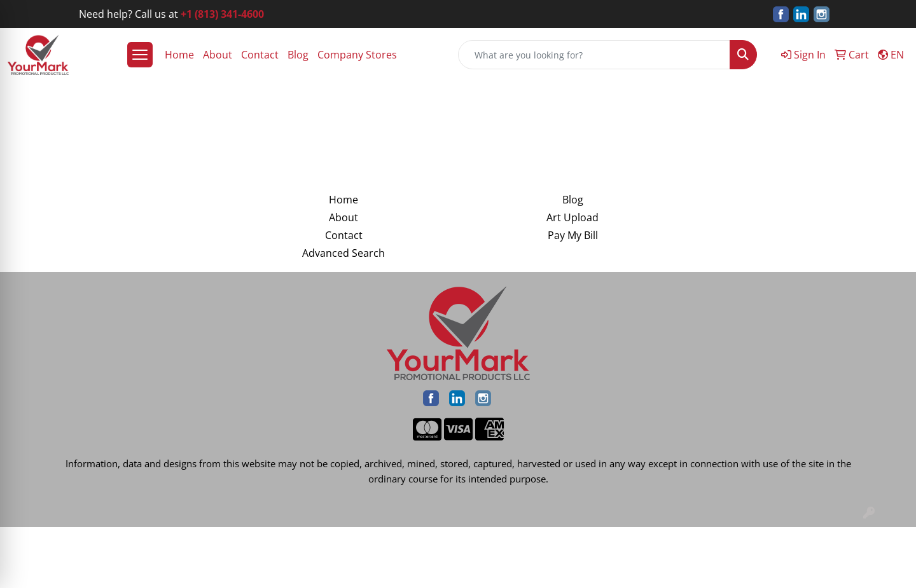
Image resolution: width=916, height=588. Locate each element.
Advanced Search (343, 253)
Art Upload (572, 217)
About (218, 55)
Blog (298, 55)
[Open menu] (140, 55)
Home (179, 55)
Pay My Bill (573, 235)
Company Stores (357, 55)
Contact (260, 55)
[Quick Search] (594, 55)
